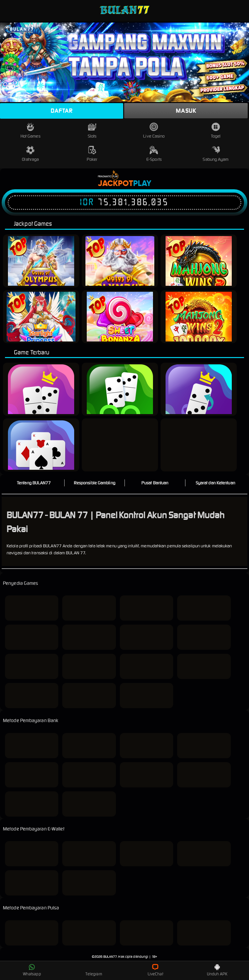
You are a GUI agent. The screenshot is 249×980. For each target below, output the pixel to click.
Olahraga (30, 154)
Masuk (186, 111)
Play (142, 184)
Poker (92, 154)
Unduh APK (217, 970)
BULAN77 (110, 957)
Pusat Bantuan (155, 483)
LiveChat (155, 970)
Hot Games (30, 131)
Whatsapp (32, 970)
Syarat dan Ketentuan (215, 483)
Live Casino (154, 131)
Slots (92, 131)
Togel (216, 131)
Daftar (62, 111)
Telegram (94, 970)
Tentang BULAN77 (34, 483)
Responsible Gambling (95, 483)
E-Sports (154, 154)
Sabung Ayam (216, 154)
